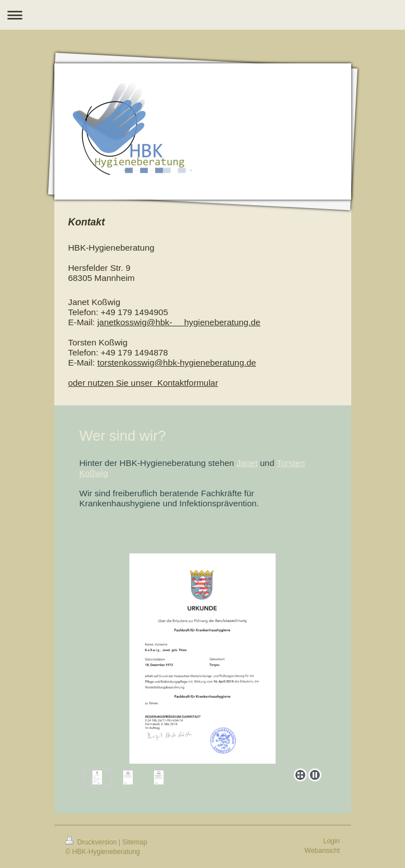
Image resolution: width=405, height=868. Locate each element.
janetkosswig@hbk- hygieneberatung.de (179, 322)
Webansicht (322, 851)
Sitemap (134, 842)
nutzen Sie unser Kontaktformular (153, 383)
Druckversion (92, 842)
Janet (247, 463)
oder (78, 383)
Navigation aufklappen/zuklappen (202, 15)
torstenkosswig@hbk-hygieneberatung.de (177, 363)
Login (332, 841)
